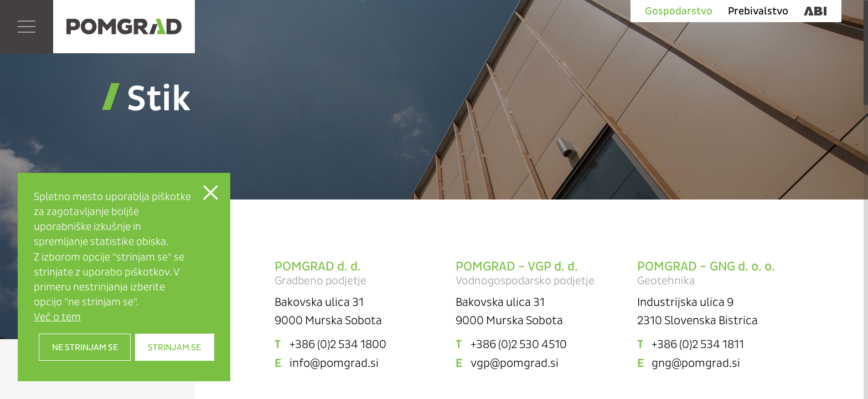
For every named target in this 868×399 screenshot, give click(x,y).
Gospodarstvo (679, 11)
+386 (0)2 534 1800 (338, 344)
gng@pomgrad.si (696, 363)
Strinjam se (174, 347)
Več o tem (57, 317)
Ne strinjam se (85, 347)
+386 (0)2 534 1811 (698, 344)
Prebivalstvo (758, 11)
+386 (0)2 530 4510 (519, 344)
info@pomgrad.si (334, 363)
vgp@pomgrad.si (515, 363)
